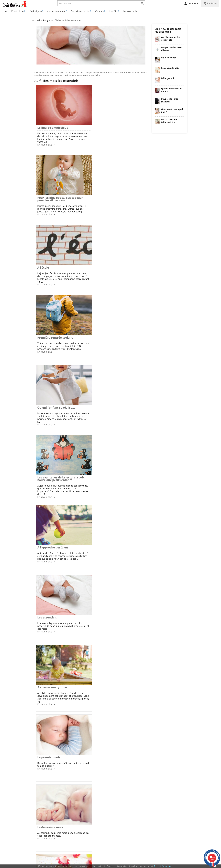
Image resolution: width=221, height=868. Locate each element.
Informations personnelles (125, 798)
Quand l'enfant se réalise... (56, 262)
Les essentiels (104, 330)
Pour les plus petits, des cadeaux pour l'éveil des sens (117, 127)
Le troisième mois (106, 467)
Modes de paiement (82, 802)
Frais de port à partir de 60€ (71, 785)
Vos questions (79, 805)
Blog (157, 29)
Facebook (95, 772)
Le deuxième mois (50, 467)
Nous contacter (80, 813)
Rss (103, 772)
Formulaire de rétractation (85, 809)
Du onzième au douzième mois (116, 739)
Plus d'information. (163, 866)
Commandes (119, 801)
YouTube (111, 772)
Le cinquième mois (107, 535)
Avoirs (116, 805)
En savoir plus (45, 143)
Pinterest (118, 772)
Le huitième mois (50, 671)
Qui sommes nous (41, 802)
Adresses (117, 809)
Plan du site (38, 816)
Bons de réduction (121, 812)
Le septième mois (106, 603)
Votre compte (121, 794)
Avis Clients (38, 805)
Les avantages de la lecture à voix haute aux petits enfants (117, 263)
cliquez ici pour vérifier (134, 861)
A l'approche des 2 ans (53, 330)
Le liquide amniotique (53, 126)
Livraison (77, 798)
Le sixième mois (49, 603)
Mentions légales (40, 798)
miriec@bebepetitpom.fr (171, 817)
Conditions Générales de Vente (47, 813)
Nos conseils (78, 816)
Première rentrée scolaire (112, 194)
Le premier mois (105, 399)
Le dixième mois (49, 739)
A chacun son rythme (52, 399)
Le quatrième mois (51, 535)
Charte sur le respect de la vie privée (50, 809)
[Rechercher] (101, 3)
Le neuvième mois (107, 671)
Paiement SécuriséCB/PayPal (45, 785)
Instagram (126, 772)
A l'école (43, 194)
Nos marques (39, 820)
